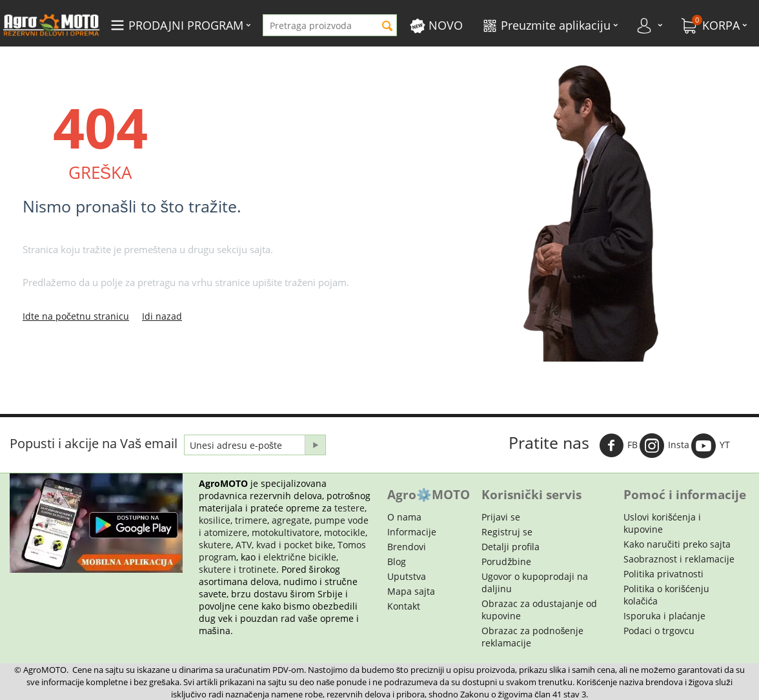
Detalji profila (511, 547)
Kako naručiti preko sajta (677, 544)
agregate (291, 520)
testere (349, 508)
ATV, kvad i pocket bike (284, 545)
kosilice (215, 520)
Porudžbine (506, 561)
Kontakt (404, 606)
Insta (664, 446)
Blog (397, 561)
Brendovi (407, 547)
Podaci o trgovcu (659, 631)
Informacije (412, 532)
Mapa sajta (411, 591)
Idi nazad (162, 316)
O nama (404, 517)
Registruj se (507, 532)
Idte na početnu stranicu (76, 316)
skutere (215, 545)
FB (618, 446)
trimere (251, 520)
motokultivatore (286, 532)
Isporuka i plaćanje (664, 616)
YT (711, 446)
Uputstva (407, 576)
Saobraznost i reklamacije (679, 559)
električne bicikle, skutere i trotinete (268, 563)
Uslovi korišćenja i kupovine (662, 523)
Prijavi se (501, 517)
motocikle (345, 532)
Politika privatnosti (663, 574)
